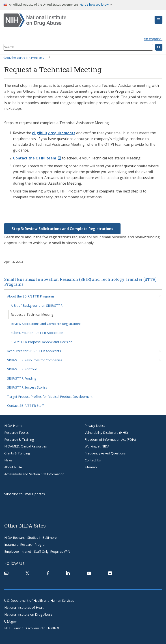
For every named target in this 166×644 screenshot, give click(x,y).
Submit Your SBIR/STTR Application (37, 333)
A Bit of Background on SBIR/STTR (37, 305)
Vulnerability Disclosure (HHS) (106, 433)
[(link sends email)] (37, 158)
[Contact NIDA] (6, 573)
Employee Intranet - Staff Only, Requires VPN (37, 551)
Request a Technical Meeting (32, 314)
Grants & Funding (17, 453)
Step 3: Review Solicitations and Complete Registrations (62, 229)
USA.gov (10, 621)
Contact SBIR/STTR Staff (25, 406)
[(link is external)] (27, 573)
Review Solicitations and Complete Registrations (46, 324)
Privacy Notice (95, 426)
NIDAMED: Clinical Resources (26, 446)
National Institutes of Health (25, 607)
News (8, 460)
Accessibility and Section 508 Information (34, 474)
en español (153, 39)
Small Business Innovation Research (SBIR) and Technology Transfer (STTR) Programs (80, 282)
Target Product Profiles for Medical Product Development (50, 397)
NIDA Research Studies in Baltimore (30, 538)
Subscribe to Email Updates (25, 494)
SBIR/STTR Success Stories (27, 387)
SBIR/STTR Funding (22, 378)
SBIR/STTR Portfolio (22, 369)
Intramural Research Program (26, 544)
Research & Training (19, 439)
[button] (158, 20)
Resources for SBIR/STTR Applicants (34, 351)
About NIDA (13, 467)
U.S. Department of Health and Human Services (39, 600)
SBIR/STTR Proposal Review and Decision (42, 342)
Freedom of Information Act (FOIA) (110, 439)
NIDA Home (13, 426)
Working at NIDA (97, 446)
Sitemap (91, 467)
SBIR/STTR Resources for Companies (35, 360)
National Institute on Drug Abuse (28, 614)
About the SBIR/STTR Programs (23, 57)
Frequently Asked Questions (105, 453)
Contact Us (93, 460)
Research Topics (16, 433)
